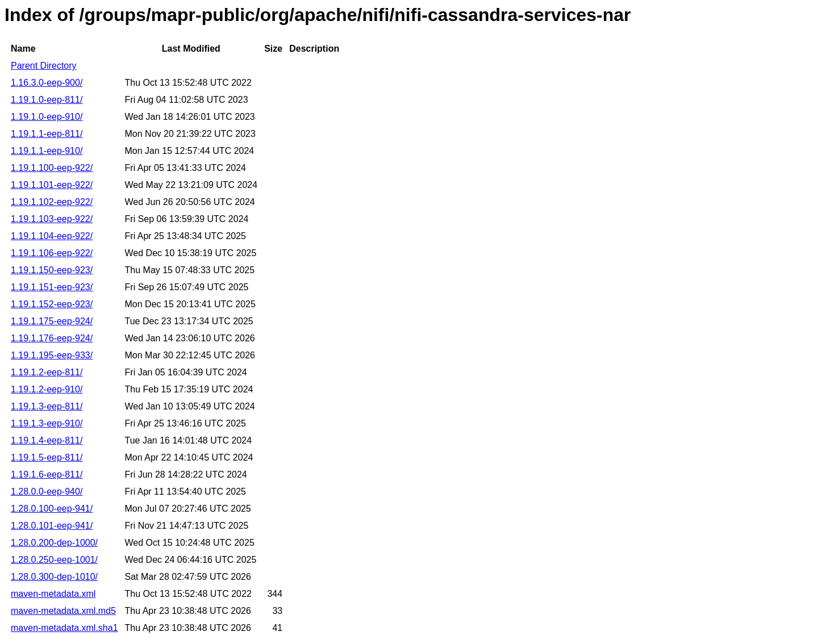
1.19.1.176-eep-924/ (52, 338)
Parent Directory (44, 66)
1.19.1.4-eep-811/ (47, 440)
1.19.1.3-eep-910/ (47, 423)
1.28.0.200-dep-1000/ (54, 543)
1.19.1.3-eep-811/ (47, 406)
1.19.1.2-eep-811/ (47, 372)
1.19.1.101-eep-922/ (52, 185)
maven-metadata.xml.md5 (63, 611)
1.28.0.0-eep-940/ (47, 492)
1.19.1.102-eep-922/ (52, 202)
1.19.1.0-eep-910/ (47, 117)
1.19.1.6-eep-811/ (47, 474)
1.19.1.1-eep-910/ (47, 151)
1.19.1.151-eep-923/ (52, 287)
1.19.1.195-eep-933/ (52, 355)
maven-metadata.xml (53, 594)
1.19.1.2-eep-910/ (47, 389)
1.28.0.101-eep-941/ (52, 526)
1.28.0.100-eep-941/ (52, 509)
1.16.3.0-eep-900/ (47, 83)
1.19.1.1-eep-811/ (47, 134)
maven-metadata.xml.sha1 (64, 628)
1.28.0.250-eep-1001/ (54, 560)
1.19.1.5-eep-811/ (47, 457)
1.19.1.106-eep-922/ (52, 253)
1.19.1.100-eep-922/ (52, 168)
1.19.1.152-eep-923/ (52, 304)
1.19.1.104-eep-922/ (52, 236)
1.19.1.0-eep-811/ (47, 100)
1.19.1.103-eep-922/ (52, 219)
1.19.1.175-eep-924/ (52, 321)
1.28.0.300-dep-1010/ (54, 577)
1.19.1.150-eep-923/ (52, 270)
